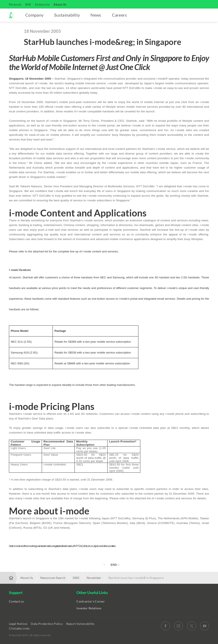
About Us (60, 4)
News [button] (96, 15)
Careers (120, 15)
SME (28, 4)
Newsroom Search (53, 578)
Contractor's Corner (91, 601)
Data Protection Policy (47, 624)
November (94, 578)
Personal (15, 4)
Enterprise (42, 4)
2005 (76, 578)
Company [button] (34, 15)
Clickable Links (20, 628)
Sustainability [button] (67, 15)
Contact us (16, 601)
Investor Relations (89, 608)
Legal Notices (19, 624)
